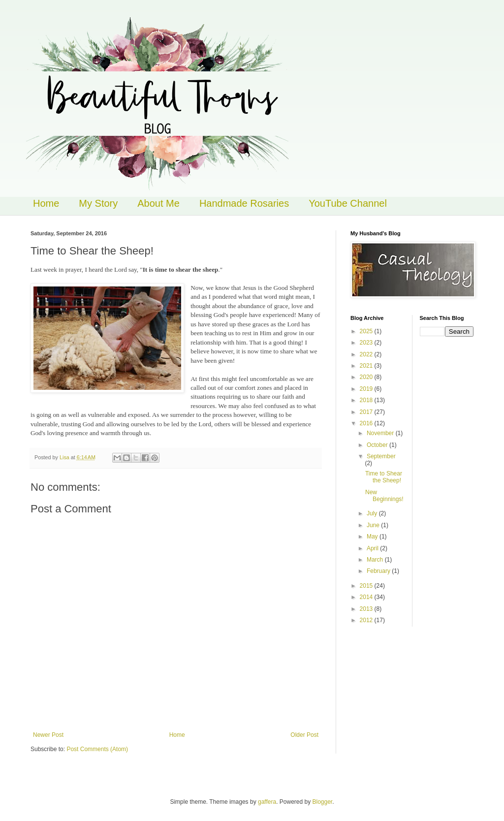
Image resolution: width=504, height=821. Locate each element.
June (374, 525)
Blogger (323, 802)
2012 (367, 620)
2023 (367, 343)
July (373, 513)
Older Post (304, 735)
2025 (367, 331)
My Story (98, 203)
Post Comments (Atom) (97, 749)
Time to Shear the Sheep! (384, 477)
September (381, 456)
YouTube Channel (348, 203)
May (373, 537)
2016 (367, 423)
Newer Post (48, 735)
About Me (158, 203)
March (376, 560)
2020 (367, 377)
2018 (367, 400)
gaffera (267, 802)
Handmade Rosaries (244, 203)
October (378, 445)
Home (46, 203)
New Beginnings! (384, 496)
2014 (367, 597)
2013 (367, 609)
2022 (367, 354)
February (379, 571)
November (381, 433)
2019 (367, 389)
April (373, 548)
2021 (367, 366)
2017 (367, 412)
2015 (367, 586)
